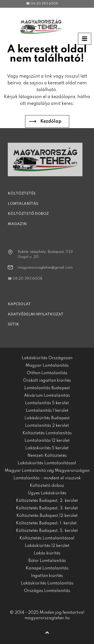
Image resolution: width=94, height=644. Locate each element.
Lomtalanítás (23, 206)
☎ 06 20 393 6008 (25, 281)
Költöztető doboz (28, 217)
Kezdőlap (51, 121)
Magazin (17, 227)
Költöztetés (22, 196)
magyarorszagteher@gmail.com (45, 270)
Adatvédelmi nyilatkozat (36, 317)
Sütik (13, 327)
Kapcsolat (19, 307)
